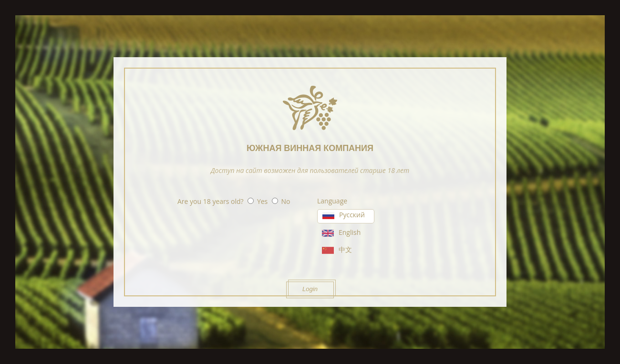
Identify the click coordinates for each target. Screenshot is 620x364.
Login (310, 289)
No (286, 201)
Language (332, 201)
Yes (262, 201)
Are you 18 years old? (211, 201)
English (350, 232)
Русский (352, 215)
